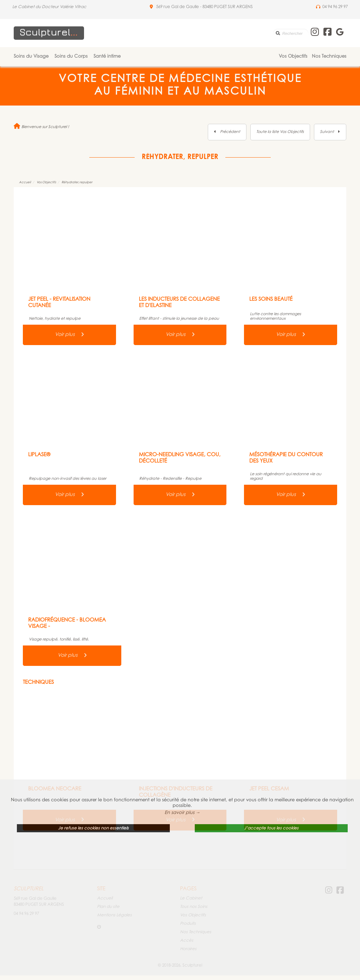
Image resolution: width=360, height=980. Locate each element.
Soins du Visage (31, 56)
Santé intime (107, 56)
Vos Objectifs (293, 56)
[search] (291, 33)
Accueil (25, 182)
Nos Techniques (329, 56)
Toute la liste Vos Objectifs (280, 132)
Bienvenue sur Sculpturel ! (41, 127)
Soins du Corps (71, 56)
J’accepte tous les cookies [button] (271, 828)
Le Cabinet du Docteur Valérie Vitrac (49, 7)
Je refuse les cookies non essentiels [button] (93, 828)
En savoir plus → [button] (182, 813)
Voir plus (69, 335)
